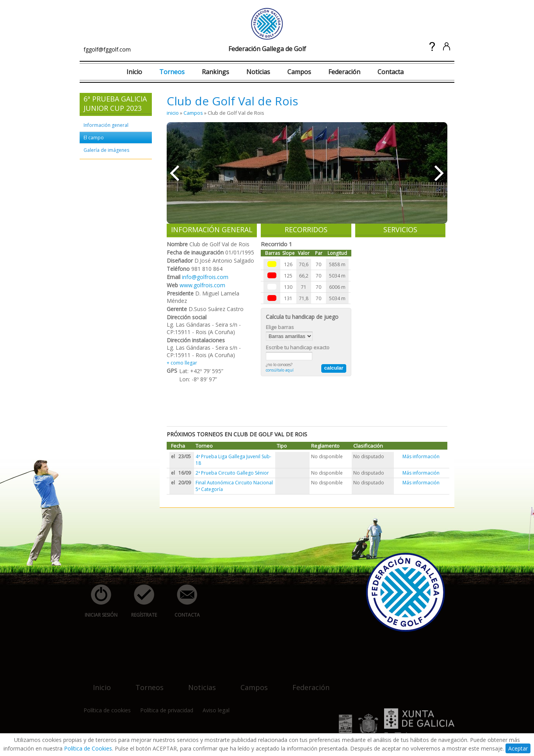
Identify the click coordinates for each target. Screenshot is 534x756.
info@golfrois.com (205, 277)
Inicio (134, 72)
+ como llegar (182, 363)
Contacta (391, 72)
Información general (106, 125)
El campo (94, 138)
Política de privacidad (167, 710)
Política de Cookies (88, 748)
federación (306, 682)
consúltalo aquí (280, 370)
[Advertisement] (309, 401)
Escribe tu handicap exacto (298, 347)
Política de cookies (107, 710)
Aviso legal (216, 710)
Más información (421, 456)
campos (249, 682)
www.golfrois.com (202, 285)
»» (440, 173)
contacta (183, 601)
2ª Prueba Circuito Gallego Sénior (232, 473)
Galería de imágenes (106, 150)
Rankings (215, 72)
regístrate (140, 601)
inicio (173, 113)
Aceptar (518, 748)
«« (174, 173)
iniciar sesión (99, 601)
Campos (299, 72)
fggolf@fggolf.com (107, 49)
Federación (344, 72)
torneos (145, 682)
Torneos (172, 72)
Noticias (258, 72)
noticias (197, 682)
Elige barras (280, 327)
